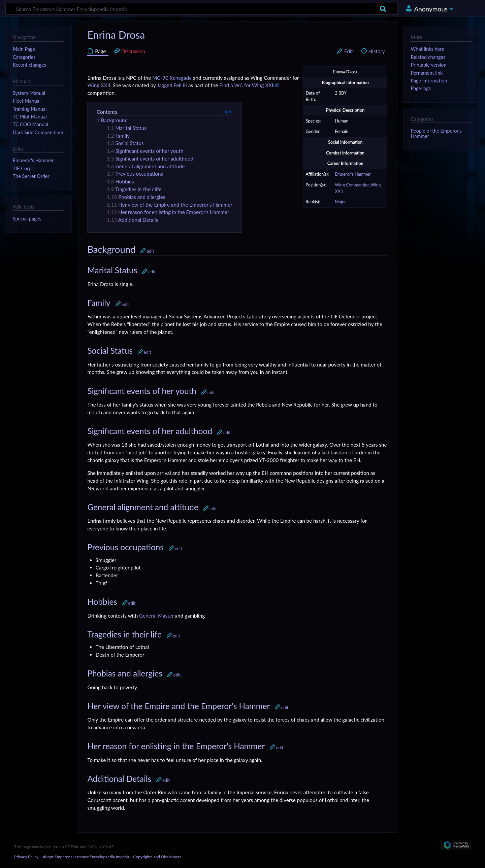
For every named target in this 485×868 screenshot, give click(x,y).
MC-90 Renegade (172, 78)
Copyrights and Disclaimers (157, 857)
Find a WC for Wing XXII (247, 85)
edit (150, 251)
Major (340, 202)
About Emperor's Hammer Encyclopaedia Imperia (86, 857)
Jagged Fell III (172, 85)
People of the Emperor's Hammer (436, 133)
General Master (156, 616)
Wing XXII (99, 85)
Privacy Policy (26, 857)
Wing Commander (352, 185)
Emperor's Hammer (353, 174)
